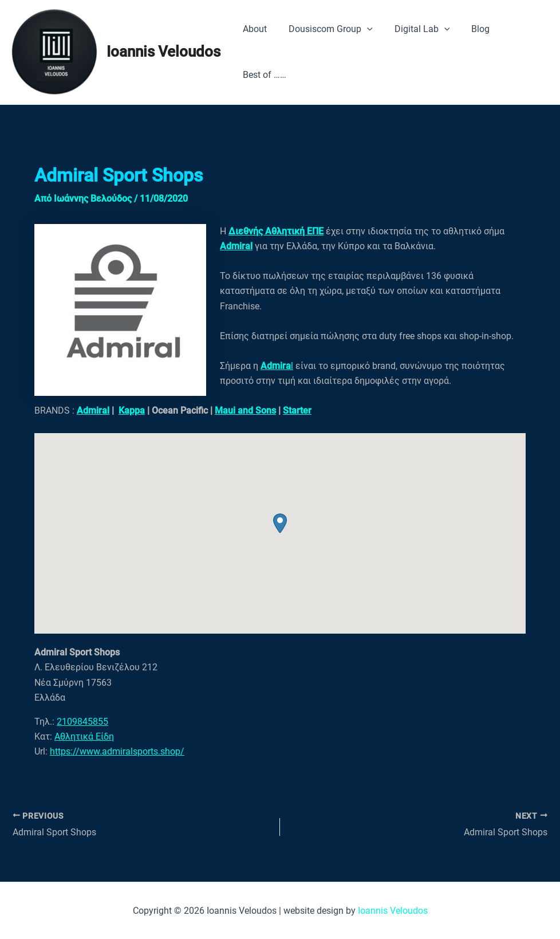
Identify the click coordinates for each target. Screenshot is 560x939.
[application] (362, 29)
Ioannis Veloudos (163, 52)
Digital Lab (414, 29)
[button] (280, 523)
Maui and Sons (245, 410)
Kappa (132, 410)
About (253, 29)
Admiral (93, 410)
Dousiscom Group (326, 29)
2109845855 (82, 722)
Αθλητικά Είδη (84, 736)
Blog (468, 29)
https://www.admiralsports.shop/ (117, 751)
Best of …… (263, 75)
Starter (297, 410)
